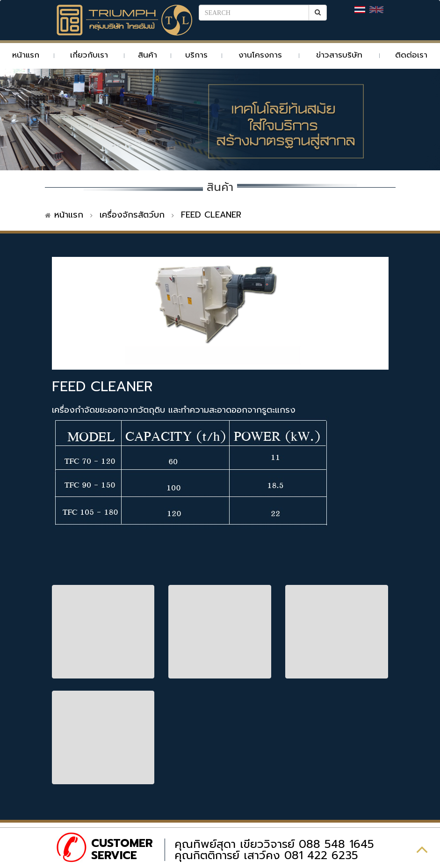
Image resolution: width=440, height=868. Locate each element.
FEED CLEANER (211, 215)
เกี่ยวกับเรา (89, 55)
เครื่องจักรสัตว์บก (132, 215)
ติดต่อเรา (411, 55)
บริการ (196, 55)
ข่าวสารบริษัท (339, 55)
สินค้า (148, 55)
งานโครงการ (260, 55)
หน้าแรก (26, 55)
